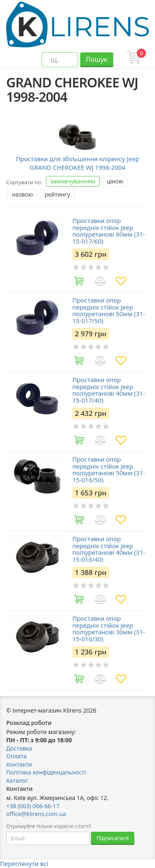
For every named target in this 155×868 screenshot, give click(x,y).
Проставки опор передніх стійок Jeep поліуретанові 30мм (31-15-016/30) (109, 629)
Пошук (97, 59)
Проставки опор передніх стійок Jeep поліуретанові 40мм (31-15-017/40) (109, 390)
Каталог (17, 780)
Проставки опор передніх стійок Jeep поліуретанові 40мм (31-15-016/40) (109, 549)
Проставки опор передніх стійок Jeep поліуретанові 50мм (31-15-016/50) (109, 469)
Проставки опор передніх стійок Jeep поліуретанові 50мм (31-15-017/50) (109, 310)
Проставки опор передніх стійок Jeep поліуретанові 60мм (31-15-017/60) (109, 231)
